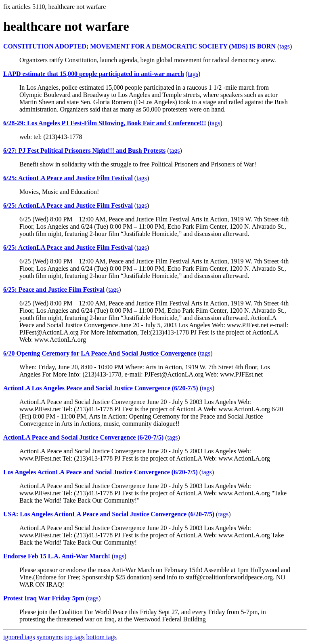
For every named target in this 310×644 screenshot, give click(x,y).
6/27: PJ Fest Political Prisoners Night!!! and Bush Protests (84, 150)
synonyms (50, 637)
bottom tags (102, 637)
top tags (75, 637)
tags (285, 46)
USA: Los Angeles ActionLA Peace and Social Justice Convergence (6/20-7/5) (109, 514)
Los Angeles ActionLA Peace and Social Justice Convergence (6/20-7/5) (101, 472)
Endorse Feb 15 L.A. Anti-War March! (57, 556)
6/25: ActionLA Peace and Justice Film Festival (68, 178)
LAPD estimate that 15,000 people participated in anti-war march (94, 74)
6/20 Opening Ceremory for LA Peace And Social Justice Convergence (100, 353)
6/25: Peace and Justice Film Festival (54, 289)
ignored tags (19, 637)
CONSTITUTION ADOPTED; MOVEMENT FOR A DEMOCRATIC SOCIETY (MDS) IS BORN (139, 46)
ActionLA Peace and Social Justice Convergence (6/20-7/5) (83, 437)
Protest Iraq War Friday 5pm (44, 598)
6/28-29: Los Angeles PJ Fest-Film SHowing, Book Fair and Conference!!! (105, 123)
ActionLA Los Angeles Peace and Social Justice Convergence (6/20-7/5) (101, 388)
